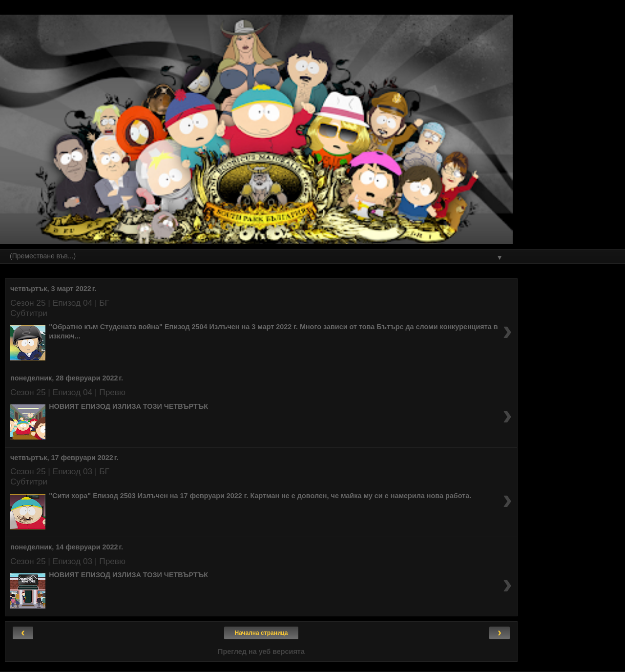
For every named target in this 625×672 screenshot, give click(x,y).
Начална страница (261, 633)
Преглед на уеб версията (261, 651)
